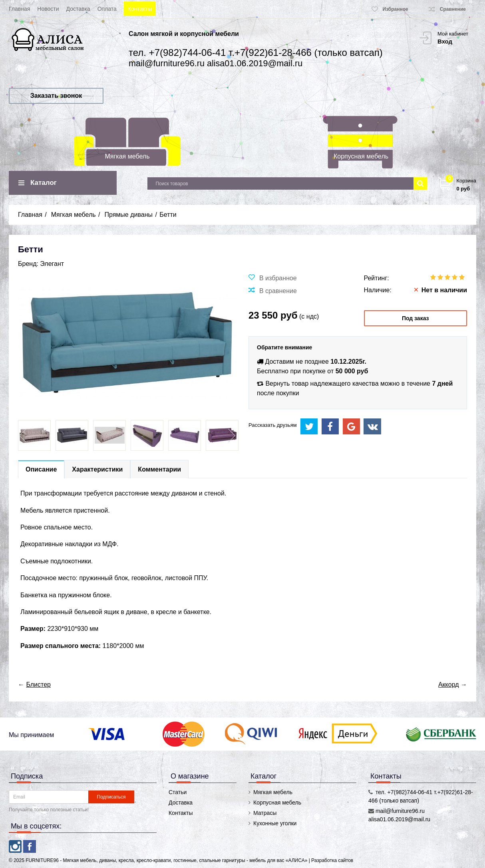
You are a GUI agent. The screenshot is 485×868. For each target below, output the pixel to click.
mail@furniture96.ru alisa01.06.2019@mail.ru (216, 63)
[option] (34, 435)
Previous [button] (24, 436)
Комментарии (159, 469)
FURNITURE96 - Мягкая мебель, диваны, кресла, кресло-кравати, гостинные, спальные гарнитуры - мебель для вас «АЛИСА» (167, 860)
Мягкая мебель (127, 156)
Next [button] (231, 436)
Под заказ (415, 318)
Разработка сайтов (332, 860)
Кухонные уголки (275, 823)
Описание (41, 469)
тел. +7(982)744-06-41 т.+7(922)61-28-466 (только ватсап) (256, 53)
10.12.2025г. (348, 362)
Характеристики (97, 469)
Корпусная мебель (361, 156)
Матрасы (265, 813)
